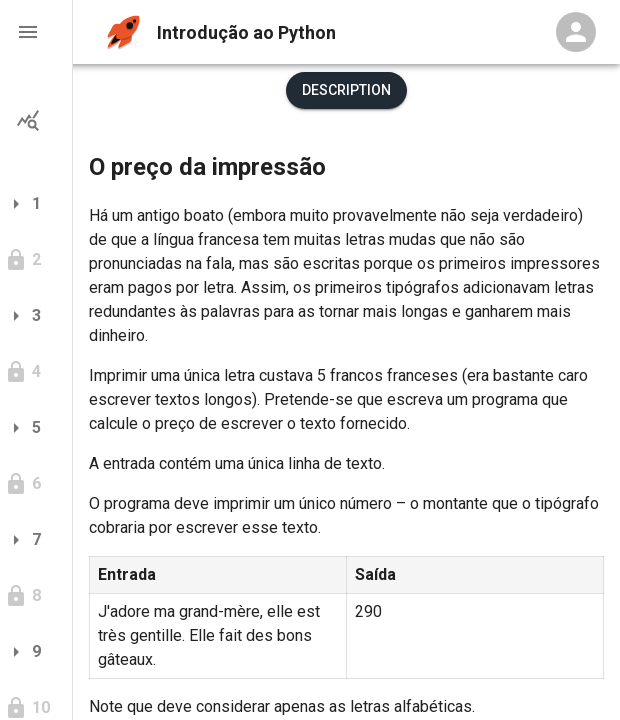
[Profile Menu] (576, 32)
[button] (36, 32)
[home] (123, 32)
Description (346, 90)
